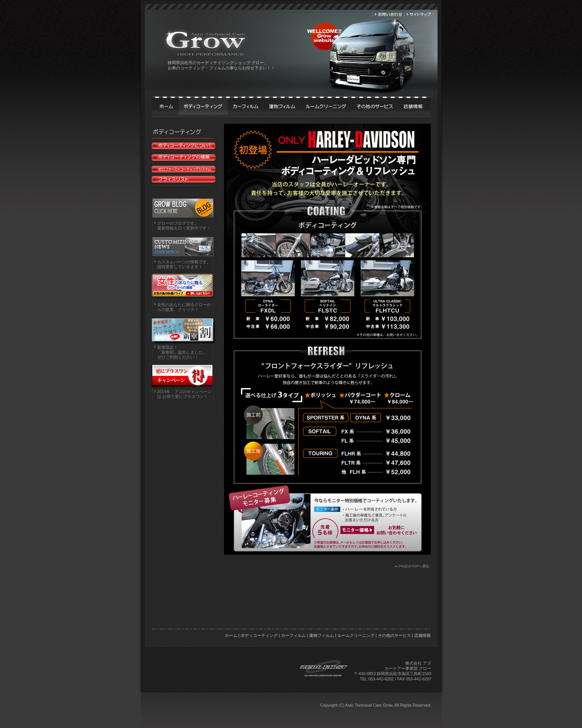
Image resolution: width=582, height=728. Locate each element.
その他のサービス (394, 635)
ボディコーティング (259, 635)
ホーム (231, 635)
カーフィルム (293, 635)
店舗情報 (423, 635)
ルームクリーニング (356, 635)
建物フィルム (322, 635)
